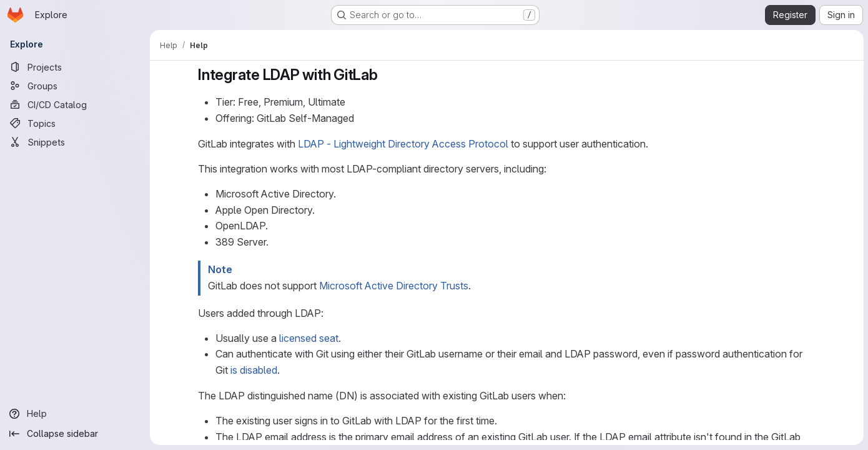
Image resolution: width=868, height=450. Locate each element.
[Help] (75, 414)
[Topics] (75, 123)
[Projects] (75, 67)
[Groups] (75, 86)
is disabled (253, 370)
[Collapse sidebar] (75, 434)
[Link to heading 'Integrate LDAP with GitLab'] (385, 75)
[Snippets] (75, 142)
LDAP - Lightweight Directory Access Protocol (402, 144)
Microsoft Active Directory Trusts (393, 286)
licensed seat (308, 338)
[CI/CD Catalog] (75, 104)
